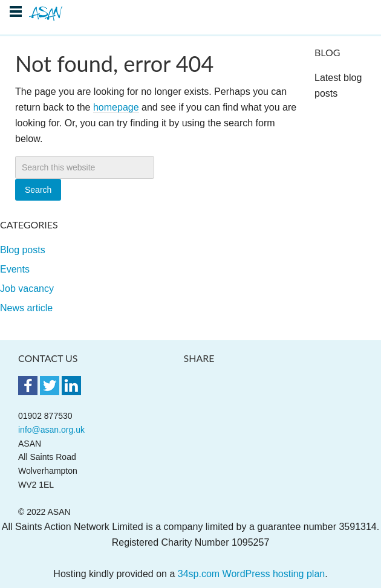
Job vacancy (27, 289)
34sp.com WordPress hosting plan (251, 574)
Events (15, 269)
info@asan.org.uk (51, 430)
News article (26, 308)
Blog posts (23, 250)
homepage (116, 107)
